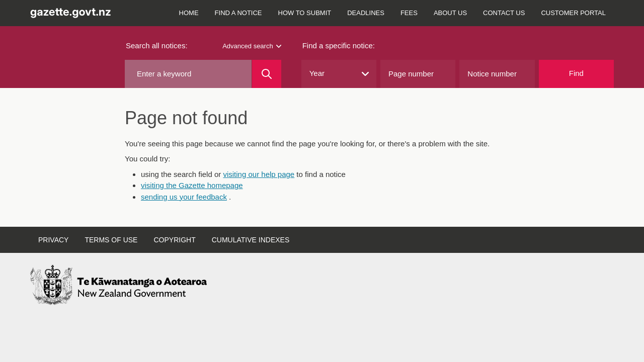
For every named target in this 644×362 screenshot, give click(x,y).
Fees (409, 13)
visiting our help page (259, 174)
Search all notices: (157, 46)
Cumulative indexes (251, 240)
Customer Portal (573, 13)
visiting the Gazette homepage (192, 185)
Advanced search (252, 46)
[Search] (266, 74)
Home (189, 13)
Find (576, 73)
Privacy (53, 240)
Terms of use (111, 240)
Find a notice (238, 13)
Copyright (174, 240)
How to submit (305, 13)
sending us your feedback (184, 197)
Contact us (504, 13)
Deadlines (366, 13)
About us (450, 13)
